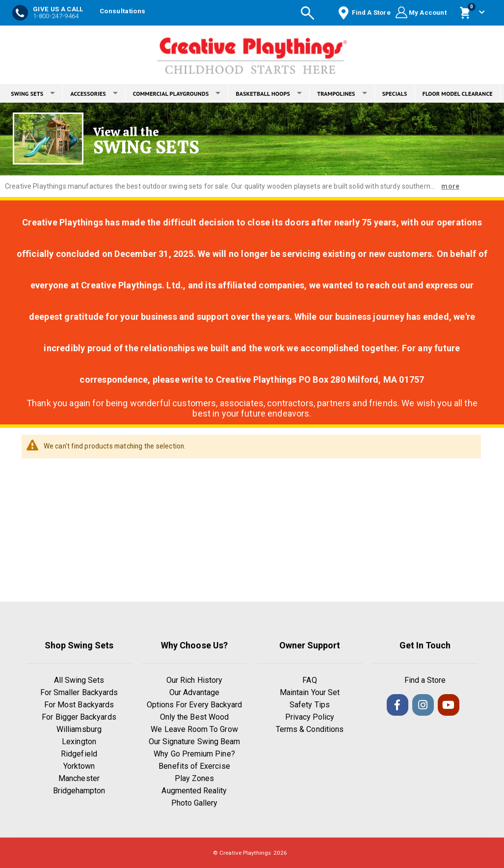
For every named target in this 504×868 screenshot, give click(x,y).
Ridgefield (79, 754)
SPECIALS (395, 94)
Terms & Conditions (310, 729)
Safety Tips (310, 705)
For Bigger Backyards (79, 717)
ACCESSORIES (94, 94)
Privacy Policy (310, 717)
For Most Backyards (79, 705)
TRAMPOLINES (342, 94)
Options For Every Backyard (195, 705)
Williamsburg (79, 729)
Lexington (79, 742)
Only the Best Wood (194, 717)
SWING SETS (33, 94)
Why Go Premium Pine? (194, 754)
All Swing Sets (79, 680)
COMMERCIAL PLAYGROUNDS (177, 94)
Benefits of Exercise (194, 766)
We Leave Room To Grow (194, 729)
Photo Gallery (195, 803)
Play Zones (195, 778)
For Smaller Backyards (79, 692)
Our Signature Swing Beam (195, 742)
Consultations (122, 11)
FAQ (309, 680)
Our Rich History (194, 680)
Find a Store (425, 680)
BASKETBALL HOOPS (269, 94)
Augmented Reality (194, 791)
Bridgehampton (79, 791)
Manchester (79, 778)
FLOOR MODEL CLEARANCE (458, 94)
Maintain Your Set (310, 692)
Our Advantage (195, 692)
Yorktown (79, 766)
